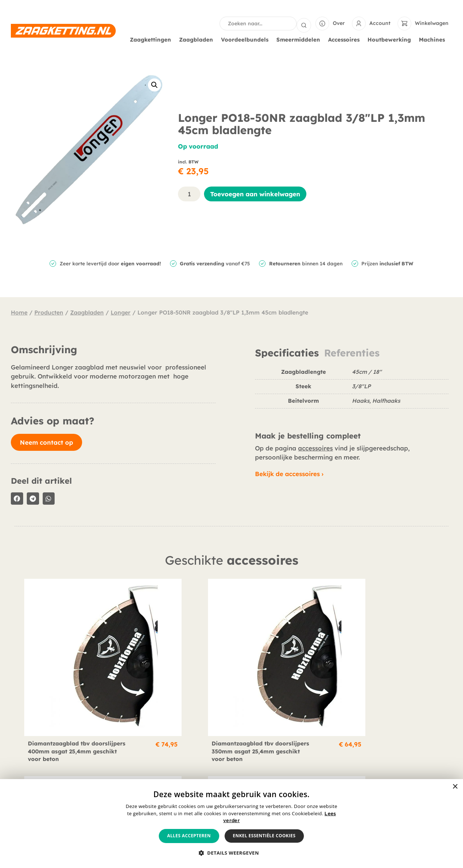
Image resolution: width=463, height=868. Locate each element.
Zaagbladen (198, 39)
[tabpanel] (352, 391)
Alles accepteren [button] (189, 836)
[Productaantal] (189, 193)
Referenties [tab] (352, 352)
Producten (49, 312)
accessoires (315, 447)
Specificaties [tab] (287, 352)
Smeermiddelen (300, 39)
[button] (154, 84)
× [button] (455, 787)
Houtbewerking (391, 39)
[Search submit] (304, 23)
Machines (434, 39)
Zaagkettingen (152, 39)
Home (19, 312)
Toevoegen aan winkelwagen (255, 193)
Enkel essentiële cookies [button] (264, 836)
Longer (121, 312)
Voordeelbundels (247, 39)
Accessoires (346, 39)
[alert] (231, 824)
